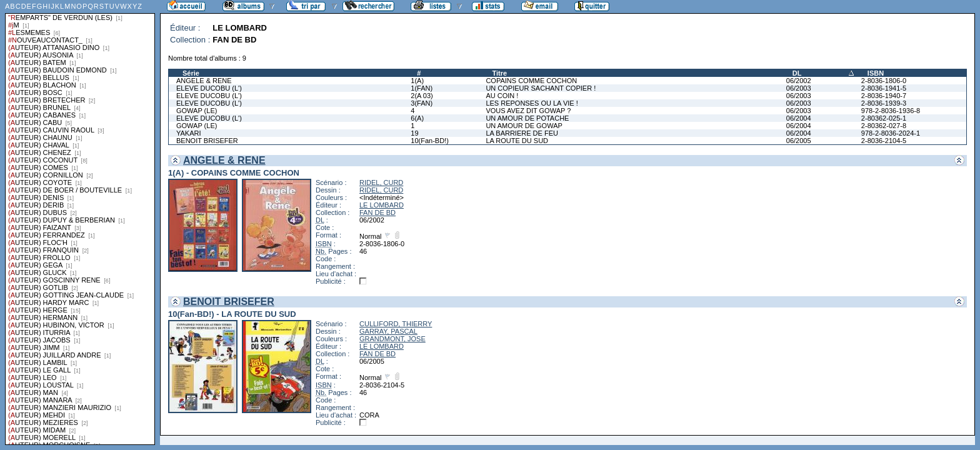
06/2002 (799, 81)
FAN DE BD (377, 212)
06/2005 (799, 141)
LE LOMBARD (382, 205)
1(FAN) (422, 88)
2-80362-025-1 (884, 118)
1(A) (417, 81)
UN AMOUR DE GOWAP (524, 126)
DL (797, 73)
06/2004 (799, 118)
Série (191, 73)
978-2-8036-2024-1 (891, 133)
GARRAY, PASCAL (388, 331)
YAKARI (189, 133)
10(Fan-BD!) (430, 141)
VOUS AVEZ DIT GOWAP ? (528, 111)
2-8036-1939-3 (884, 103)
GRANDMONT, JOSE (392, 339)
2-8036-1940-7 (884, 96)
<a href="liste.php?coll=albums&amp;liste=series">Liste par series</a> (80, 222)
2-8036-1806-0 (884, 81)
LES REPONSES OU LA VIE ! (532, 103)
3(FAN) (422, 103)
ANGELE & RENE (204, 81)
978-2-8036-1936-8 (891, 111)
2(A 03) (422, 96)
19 (414, 133)
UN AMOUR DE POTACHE (527, 118)
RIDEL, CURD (381, 182)
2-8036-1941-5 (884, 88)
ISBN (876, 73)
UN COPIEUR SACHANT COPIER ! (541, 88)
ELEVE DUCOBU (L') (209, 88)
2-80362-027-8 (884, 126)
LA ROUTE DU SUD (517, 141)
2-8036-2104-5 (884, 141)
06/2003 (799, 88)
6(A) (417, 118)
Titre (499, 73)
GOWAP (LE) (197, 111)
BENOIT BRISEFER (207, 141)
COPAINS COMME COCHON (531, 81)
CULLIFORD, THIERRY (396, 324)
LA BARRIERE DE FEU (522, 133)
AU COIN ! (502, 96)
